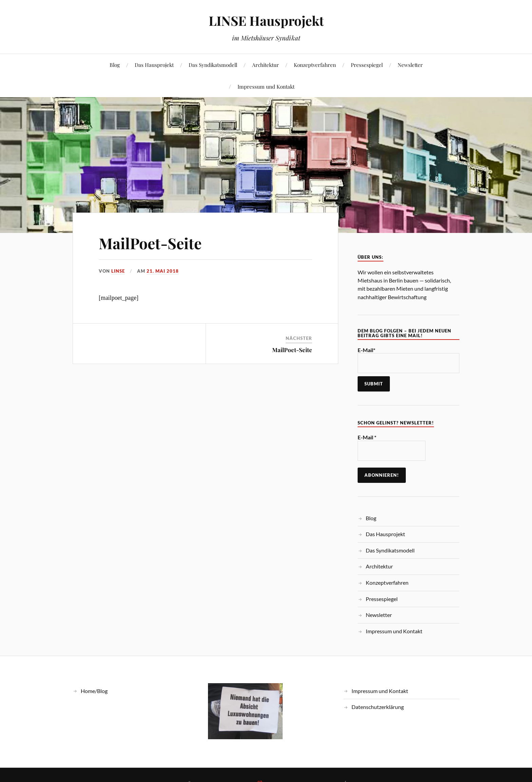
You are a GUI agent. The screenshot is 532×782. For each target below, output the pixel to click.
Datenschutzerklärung (378, 707)
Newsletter (410, 65)
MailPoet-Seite (150, 243)
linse (118, 271)
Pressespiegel (367, 65)
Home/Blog (94, 691)
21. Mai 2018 (163, 271)
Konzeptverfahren (315, 65)
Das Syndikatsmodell (213, 65)
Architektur (265, 65)
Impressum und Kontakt (266, 86)
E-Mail (367, 437)
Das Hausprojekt (154, 65)
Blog (115, 65)
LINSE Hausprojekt (266, 21)
